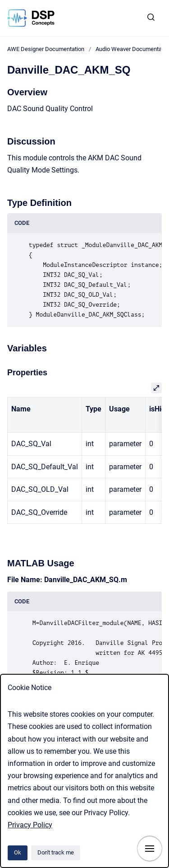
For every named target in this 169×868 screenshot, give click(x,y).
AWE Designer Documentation (46, 49)
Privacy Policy (30, 825)
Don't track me (56, 852)
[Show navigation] (150, 849)
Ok (18, 852)
